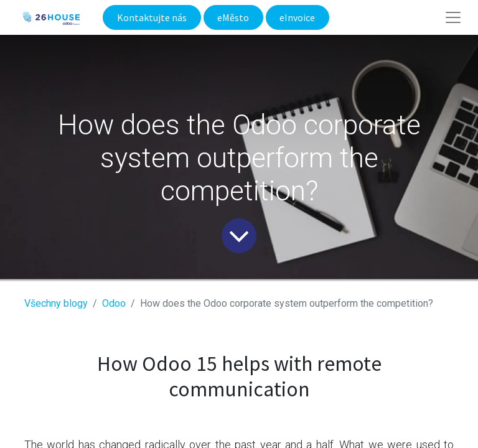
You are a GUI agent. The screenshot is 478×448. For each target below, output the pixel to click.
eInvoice (297, 17)
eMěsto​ (233, 17)
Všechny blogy (56, 303)
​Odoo (114, 303)
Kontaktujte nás (152, 17)
